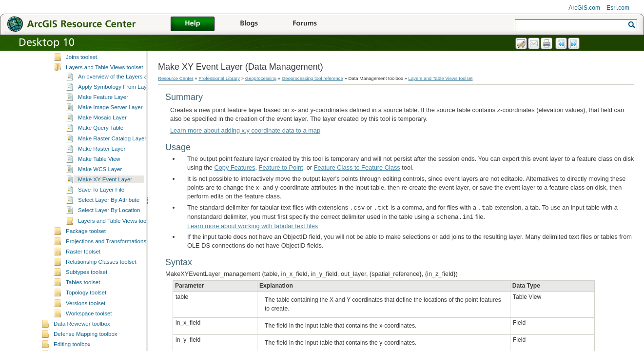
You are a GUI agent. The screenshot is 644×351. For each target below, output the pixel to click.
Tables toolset (83, 336)
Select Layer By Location (109, 264)
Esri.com (618, 8)
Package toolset (86, 285)
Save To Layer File (101, 243)
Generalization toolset (93, 79)
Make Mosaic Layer (102, 171)
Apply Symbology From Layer (115, 140)
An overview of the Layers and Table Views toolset (140, 130)
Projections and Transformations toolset (115, 295)
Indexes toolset (85, 100)
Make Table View (99, 213)
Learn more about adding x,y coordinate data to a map (245, 130)
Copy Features (235, 167)
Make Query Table (101, 181)
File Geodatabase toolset (97, 59)
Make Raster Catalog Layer (112, 192)
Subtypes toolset (87, 326)
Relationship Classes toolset (101, 315)
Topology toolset (86, 346)
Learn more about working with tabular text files (253, 226)
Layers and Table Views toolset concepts (129, 274)
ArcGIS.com (584, 8)
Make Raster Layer (102, 202)
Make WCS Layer (100, 223)
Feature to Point (281, 167)
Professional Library (219, 78)
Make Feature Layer (103, 151)
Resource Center (176, 78)
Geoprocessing (261, 78)
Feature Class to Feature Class (357, 167)
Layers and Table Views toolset (104, 121)
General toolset (85, 69)
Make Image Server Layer (110, 161)
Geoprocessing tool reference (312, 78)
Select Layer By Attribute (109, 253)
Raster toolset (83, 305)
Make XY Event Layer (105, 233)
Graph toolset (83, 90)
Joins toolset (81, 111)
